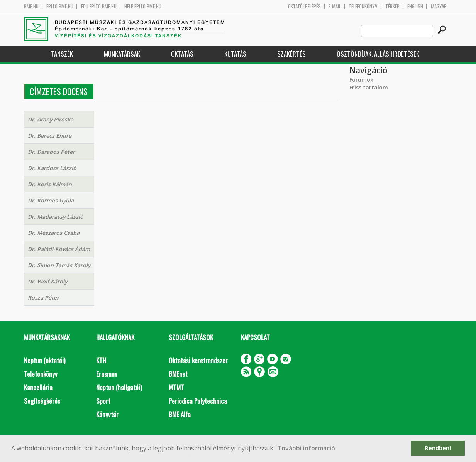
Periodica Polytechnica (198, 401)
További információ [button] (306, 448)
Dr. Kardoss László (52, 168)
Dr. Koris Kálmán (50, 184)
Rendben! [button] (438, 448)
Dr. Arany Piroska (51, 119)
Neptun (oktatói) (45, 360)
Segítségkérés (42, 401)
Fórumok (361, 80)
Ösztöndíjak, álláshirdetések (378, 54)
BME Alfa (180, 414)
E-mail (335, 6)
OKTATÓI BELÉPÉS (304, 6)
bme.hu (31, 6)
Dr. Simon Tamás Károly (59, 265)
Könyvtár (107, 414)
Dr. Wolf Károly (47, 281)
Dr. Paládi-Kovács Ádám (59, 249)
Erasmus (107, 374)
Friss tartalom (369, 87)
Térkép (392, 6)
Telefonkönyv (363, 6)
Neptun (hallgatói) (119, 387)
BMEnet (178, 374)
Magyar (439, 6)
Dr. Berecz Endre (50, 136)
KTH (101, 360)
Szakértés (291, 54)
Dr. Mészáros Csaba (54, 233)
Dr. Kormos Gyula (51, 200)
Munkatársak (122, 54)
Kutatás (235, 54)
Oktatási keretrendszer (198, 360)
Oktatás (182, 54)
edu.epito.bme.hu (99, 6)
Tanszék (62, 54)
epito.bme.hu (60, 6)
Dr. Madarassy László (56, 217)
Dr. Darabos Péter (51, 152)
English (415, 6)
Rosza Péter (43, 298)
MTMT (176, 387)
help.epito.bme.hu (143, 6)
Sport (103, 401)
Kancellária (38, 387)
